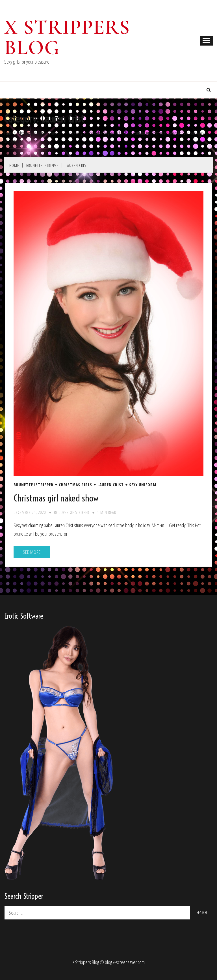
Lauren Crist (111, 485)
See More (32, 552)
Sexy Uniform (143, 485)
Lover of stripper (74, 512)
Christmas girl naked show (56, 498)
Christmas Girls (75, 485)
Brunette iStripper (33, 485)
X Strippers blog (67, 37)
